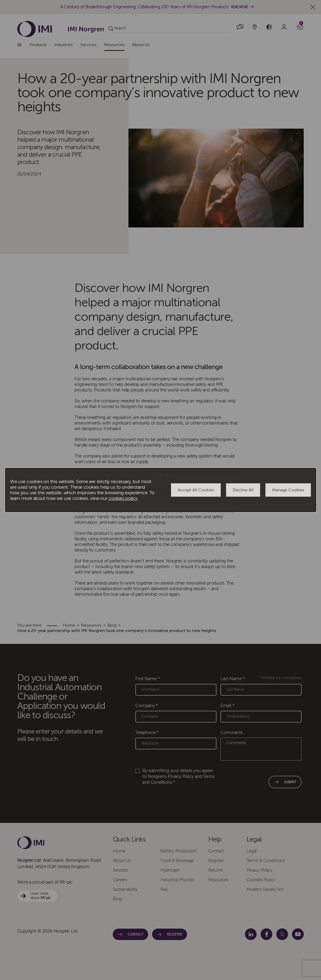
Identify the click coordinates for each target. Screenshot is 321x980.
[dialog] (161, 490)
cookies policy (123, 498)
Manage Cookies (288, 490)
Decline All (243, 490)
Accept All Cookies (196, 490)
